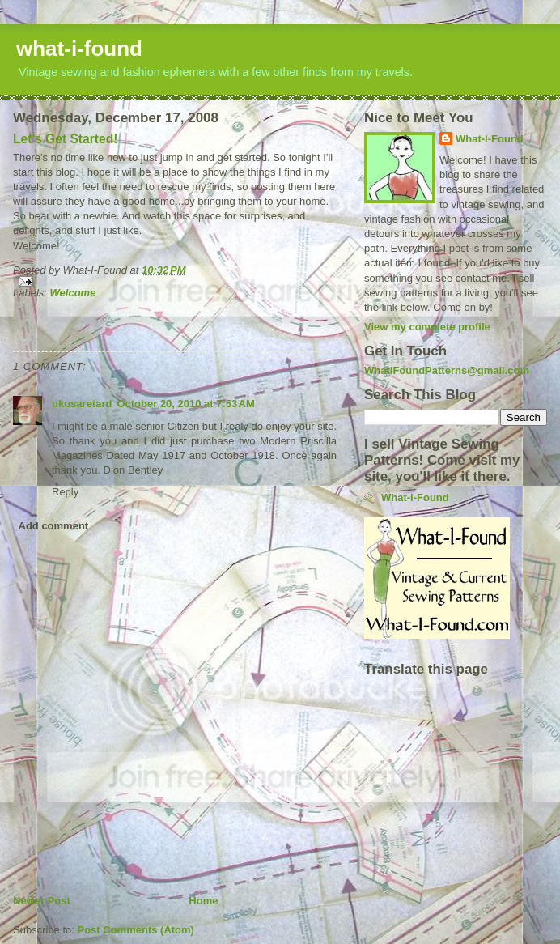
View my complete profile (427, 327)
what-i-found (79, 49)
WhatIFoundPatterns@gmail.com (447, 370)
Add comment (54, 526)
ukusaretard (82, 404)
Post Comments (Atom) (136, 930)
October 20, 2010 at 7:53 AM (185, 404)
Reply (65, 492)
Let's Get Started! (65, 139)
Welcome (73, 293)
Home (203, 901)
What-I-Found (490, 139)
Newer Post (42, 901)
